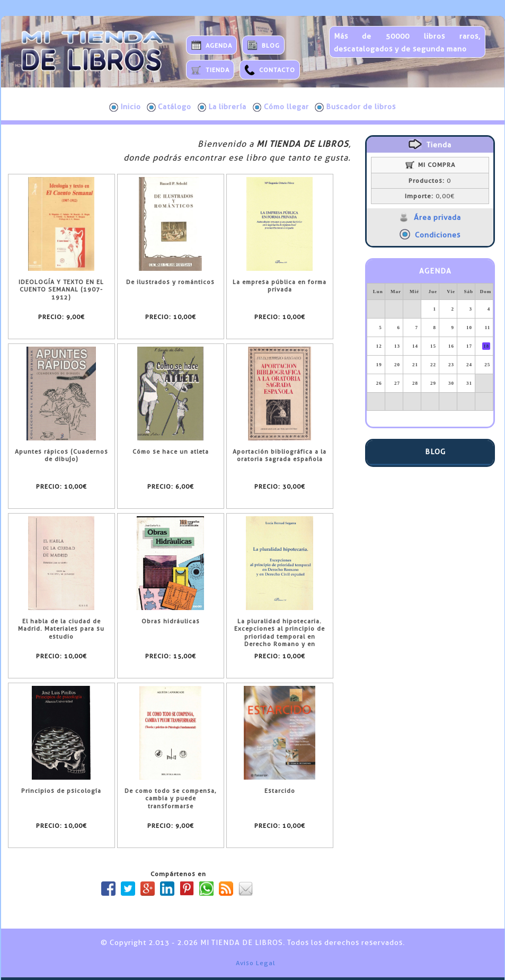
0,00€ (430, 196)
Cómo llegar (281, 107)
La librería (222, 107)
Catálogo (169, 107)
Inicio (125, 107)
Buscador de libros (355, 107)
